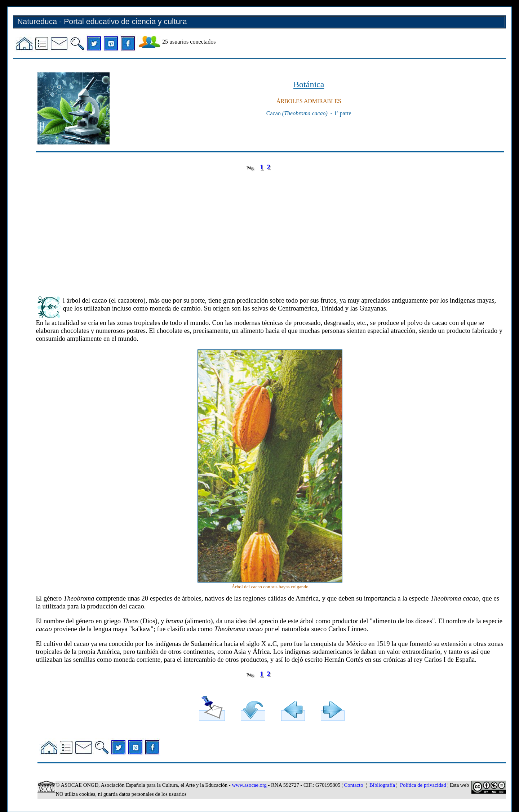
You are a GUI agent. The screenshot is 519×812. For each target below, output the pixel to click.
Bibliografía (382, 785)
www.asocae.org (249, 785)
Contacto (354, 785)
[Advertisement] (252, 228)
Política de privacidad (423, 785)
